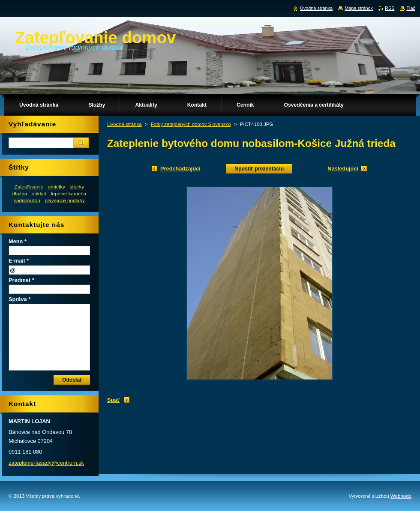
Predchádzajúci (180, 169)
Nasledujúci (343, 169)
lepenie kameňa (69, 193)
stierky (77, 187)
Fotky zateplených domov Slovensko (191, 124)
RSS (390, 8)
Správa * (19, 299)
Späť (114, 400)
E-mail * (19, 261)
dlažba (20, 193)
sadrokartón (27, 200)
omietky (57, 187)
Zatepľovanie (29, 187)
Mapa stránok (359, 8)
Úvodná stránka (124, 124)
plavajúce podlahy (64, 200)
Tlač (411, 8)
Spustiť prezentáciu (259, 169)
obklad (39, 193)
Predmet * (21, 280)
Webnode (401, 496)
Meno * (18, 241)
